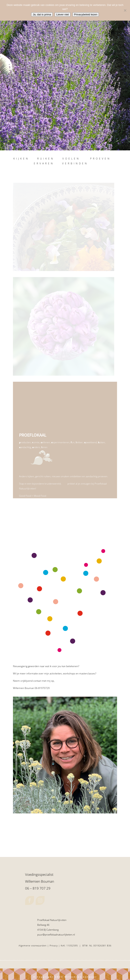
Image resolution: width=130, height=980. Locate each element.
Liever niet (63, 14)
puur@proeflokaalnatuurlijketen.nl (56, 935)
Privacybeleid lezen (86, 14)
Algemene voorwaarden (33, 945)
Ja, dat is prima (42, 14)
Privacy (54, 945)
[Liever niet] (125, 10)
